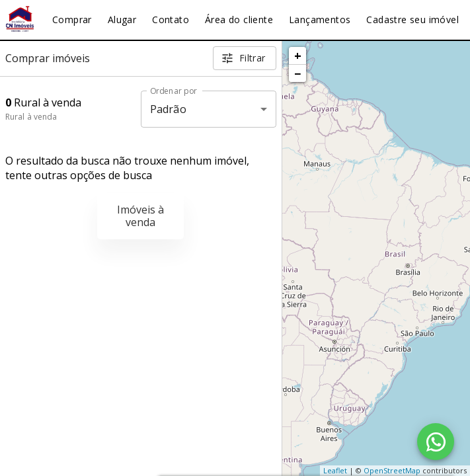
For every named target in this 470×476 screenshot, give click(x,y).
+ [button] (298, 56)
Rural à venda (31, 117)
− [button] (297, 73)
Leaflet (335, 470)
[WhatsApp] (436, 442)
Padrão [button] (168, 109)
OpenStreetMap (392, 470)
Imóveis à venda (140, 216)
